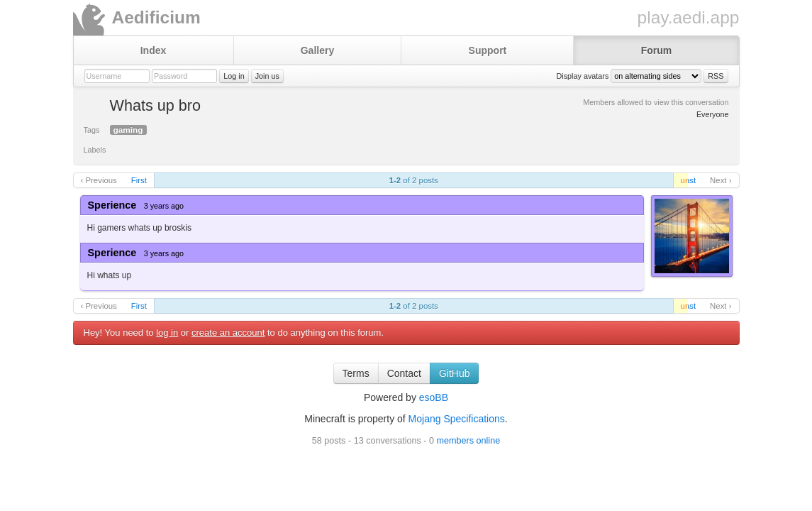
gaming (128, 130)
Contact (404, 373)
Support (488, 50)
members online (469, 441)
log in (167, 333)
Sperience (112, 205)
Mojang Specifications (457, 419)
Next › (721, 180)
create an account (228, 333)
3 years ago (164, 206)
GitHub (455, 373)
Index (154, 50)
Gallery (317, 50)
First (139, 180)
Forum (657, 50)
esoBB (434, 397)
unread (684, 180)
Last (689, 180)
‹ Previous (99, 180)
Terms (356, 373)
